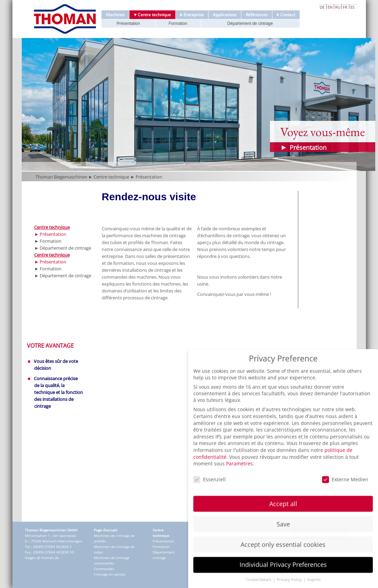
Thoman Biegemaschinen (61, 177)
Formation (178, 23)
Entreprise (192, 15)
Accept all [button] (283, 516)
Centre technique (152, 15)
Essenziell (210, 491)
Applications (225, 15)
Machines (115, 15)
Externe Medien (345, 491)
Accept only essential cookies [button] (283, 557)
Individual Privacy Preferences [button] (283, 577)
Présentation (128, 23)
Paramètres (239, 476)
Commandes (104, 569)
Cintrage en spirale (110, 574)
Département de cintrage (250, 23)
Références (257, 15)
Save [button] (283, 536)
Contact (286, 15)
